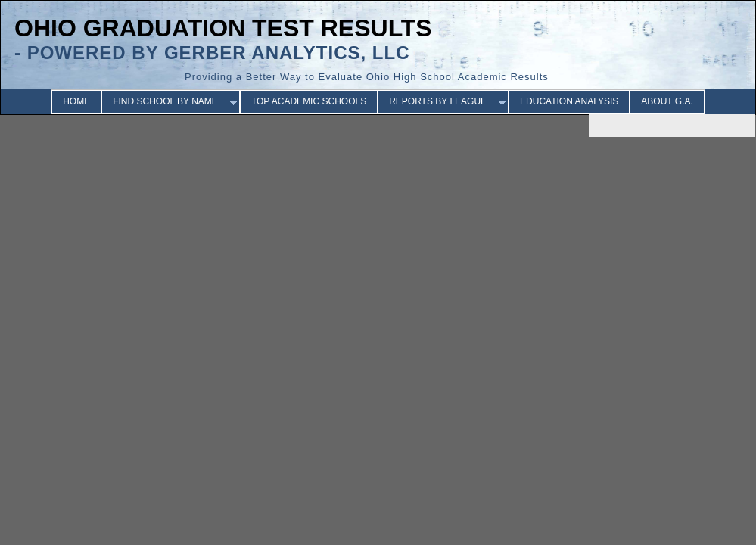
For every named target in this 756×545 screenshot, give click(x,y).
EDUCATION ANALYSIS (569, 101)
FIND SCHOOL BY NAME (165, 101)
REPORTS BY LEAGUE (438, 101)
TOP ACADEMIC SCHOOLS (309, 101)
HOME (76, 101)
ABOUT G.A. (667, 101)
